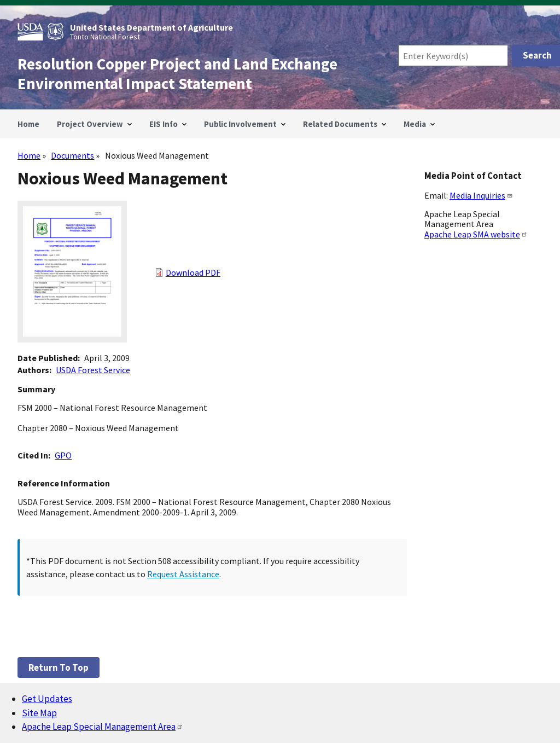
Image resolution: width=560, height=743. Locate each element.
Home (29, 155)
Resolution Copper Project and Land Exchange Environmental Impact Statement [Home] (177, 74)
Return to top (59, 667)
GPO (63, 455)
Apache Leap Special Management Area (103, 727)
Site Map (39, 713)
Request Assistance (183, 574)
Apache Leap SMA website (476, 234)
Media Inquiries (481, 195)
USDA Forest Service (93, 370)
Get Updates (47, 699)
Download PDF (193, 272)
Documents (72, 155)
